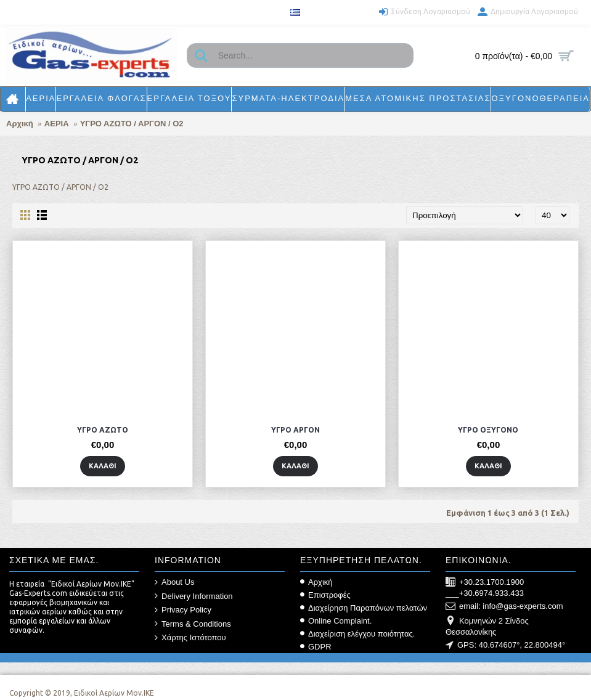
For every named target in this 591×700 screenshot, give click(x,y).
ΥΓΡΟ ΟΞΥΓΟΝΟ (488, 430)
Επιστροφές (325, 595)
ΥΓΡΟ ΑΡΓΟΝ (295, 430)
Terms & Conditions (193, 624)
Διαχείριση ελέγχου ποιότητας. (357, 634)
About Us (174, 582)
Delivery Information (194, 596)
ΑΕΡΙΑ (57, 124)
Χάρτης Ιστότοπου (190, 638)
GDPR (316, 647)
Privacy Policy (183, 610)
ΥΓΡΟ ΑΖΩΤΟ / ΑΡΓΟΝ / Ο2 (132, 124)
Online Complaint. (336, 621)
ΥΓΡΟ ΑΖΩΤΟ (103, 430)
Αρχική (20, 124)
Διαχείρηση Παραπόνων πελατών (364, 608)
